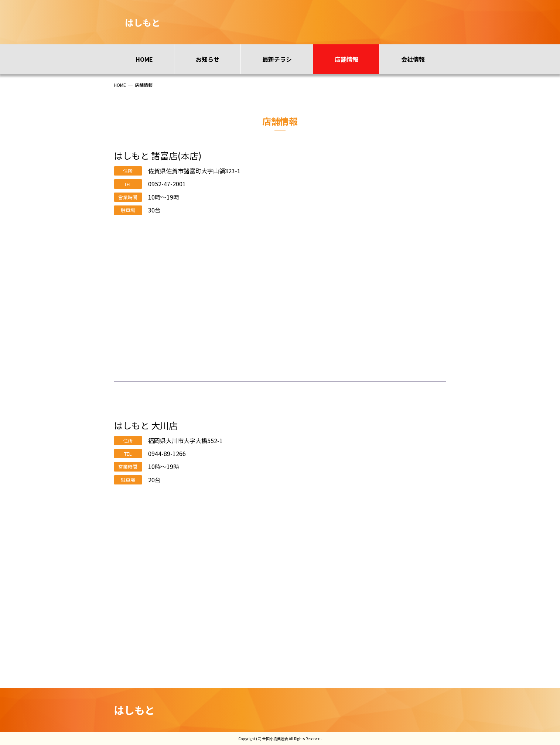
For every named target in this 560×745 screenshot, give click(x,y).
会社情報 (413, 59)
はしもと (134, 710)
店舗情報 (346, 59)
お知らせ (208, 59)
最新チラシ (277, 59)
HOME (144, 59)
